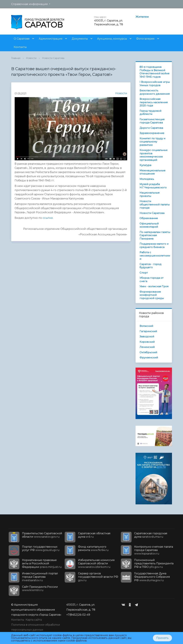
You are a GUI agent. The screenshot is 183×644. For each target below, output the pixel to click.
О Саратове (22, 39)
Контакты (20, 47)
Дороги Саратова (151, 128)
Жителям (142, 17)
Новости (31, 58)
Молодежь (147, 179)
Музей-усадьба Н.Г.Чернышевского (153, 186)
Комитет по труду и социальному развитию (152, 142)
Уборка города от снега (151, 279)
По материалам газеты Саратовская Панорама (155, 235)
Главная (16, 58)
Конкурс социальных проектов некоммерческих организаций (154, 155)
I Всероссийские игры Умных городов (155, 84)
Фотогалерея (145, 39)
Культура (145, 165)
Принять (162, 638)
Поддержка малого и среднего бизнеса (154, 245)
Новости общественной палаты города (155, 204)
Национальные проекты (150, 194)
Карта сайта (34, 620)
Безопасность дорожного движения (155, 92)
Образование (149, 218)
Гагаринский (148, 331)
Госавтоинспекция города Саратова (152, 121)
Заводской (147, 336)
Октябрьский (148, 352)
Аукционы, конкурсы (112, 39)
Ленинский (147, 347)
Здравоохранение (152, 133)
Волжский (146, 326)
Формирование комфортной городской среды (152, 295)
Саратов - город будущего (150, 266)
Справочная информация (29, 4)
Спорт (144, 273)
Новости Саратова (53, 58)
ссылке (48, 218)
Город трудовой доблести (150, 112)
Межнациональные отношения (152, 172)
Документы (80, 39)
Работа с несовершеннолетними (155, 256)
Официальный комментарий (149, 225)
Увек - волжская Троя (154, 286)
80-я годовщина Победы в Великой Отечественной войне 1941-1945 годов (155, 72)
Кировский (147, 342)
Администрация (51, 39)
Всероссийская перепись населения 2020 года (154, 102)
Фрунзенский (149, 357)
